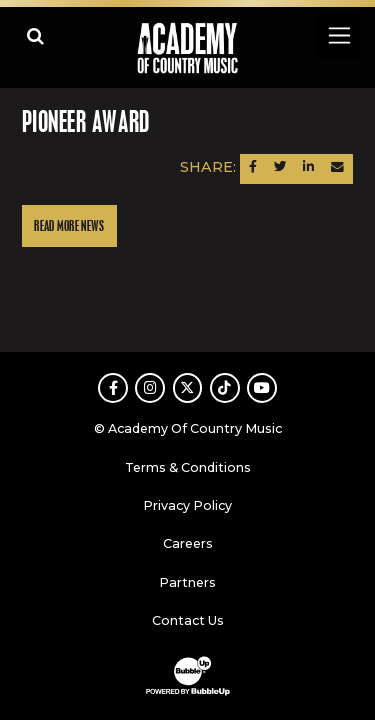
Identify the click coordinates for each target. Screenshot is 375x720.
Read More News (69, 226)
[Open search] (35, 35)
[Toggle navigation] (338, 35)
